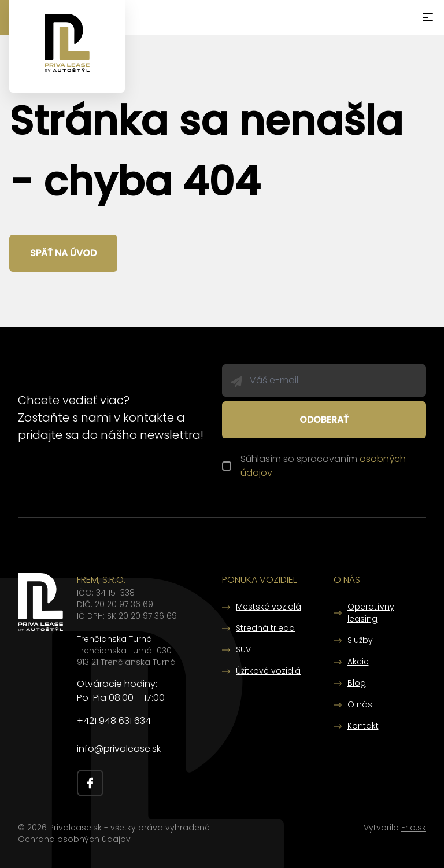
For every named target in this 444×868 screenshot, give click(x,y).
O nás (360, 704)
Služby (360, 640)
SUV (243, 649)
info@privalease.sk (119, 749)
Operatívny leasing (371, 613)
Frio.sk (414, 828)
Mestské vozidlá (269, 607)
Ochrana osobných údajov (74, 839)
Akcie (358, 662)
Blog (357, 683)
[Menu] (428, 17)
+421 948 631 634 (114, 721)
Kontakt (363, 726)
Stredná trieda (265, 628)
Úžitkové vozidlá (268, 671)
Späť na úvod (63, 253)
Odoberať (324, 420)
